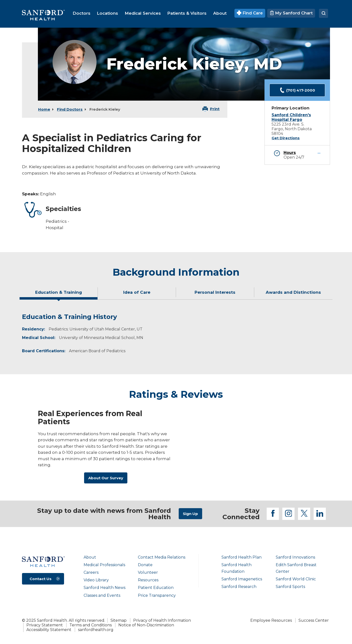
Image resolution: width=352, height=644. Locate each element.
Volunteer (148, 572)
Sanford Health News (104, 588)
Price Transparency (157, 595)
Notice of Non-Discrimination (146, 625)
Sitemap (119, 620)
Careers (91, 572)
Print (215, 109)
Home (44, 109)
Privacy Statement (45, 625)
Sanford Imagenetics (242, 579)
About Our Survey (106, 478)
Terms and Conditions (91, 625)
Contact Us (41, 579)
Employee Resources (271, 620)
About (90, 557)
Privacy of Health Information (162, 620)
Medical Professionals (104, 565)
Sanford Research (239, 587)
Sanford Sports (290, 587)
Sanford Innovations (295, 557)
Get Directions (286, 138)
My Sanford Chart (291, 13)
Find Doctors (70, 109)
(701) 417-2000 (297, 90)
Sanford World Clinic (296, 579)
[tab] (59, 294)
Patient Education (156, 588)
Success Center (314, 620)
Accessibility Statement (49, 630)
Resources (148, 580)
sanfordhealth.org (96, 630)
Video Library (96, 580)
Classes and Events (102, 595)
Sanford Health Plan (242, 557)
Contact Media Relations (162, 557)
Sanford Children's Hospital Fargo (291, 117)
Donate (145, 565)
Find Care (250, 13)
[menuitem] (82, 13)
